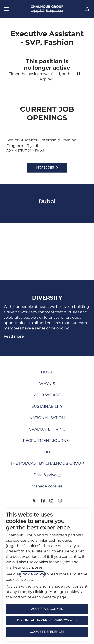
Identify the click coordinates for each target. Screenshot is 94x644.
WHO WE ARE (47, 395)
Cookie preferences (47, 632)
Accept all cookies (47, 609)
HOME (47, 372)
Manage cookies (47, 486)
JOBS (47, 452)
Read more (14, 336)
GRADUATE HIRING (47, 429)
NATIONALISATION (47, 418)
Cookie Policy (32, 574)
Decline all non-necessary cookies (47, 620)
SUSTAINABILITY (47, 406)
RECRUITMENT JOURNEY (47, 440)
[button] (87, 9)
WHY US (47, 384)
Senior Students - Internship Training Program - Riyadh (47, 143)
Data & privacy (47, 475)
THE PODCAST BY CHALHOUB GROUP (47, 463)
